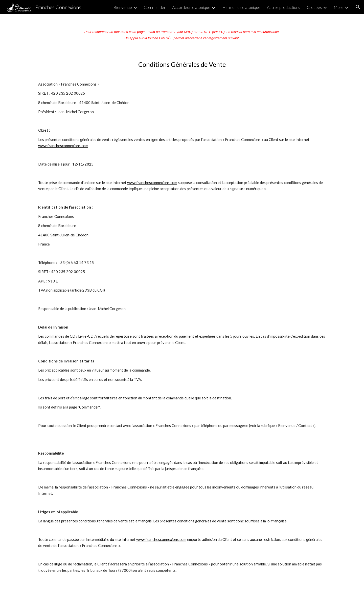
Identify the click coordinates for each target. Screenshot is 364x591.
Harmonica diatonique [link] (241, 7)
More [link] (339, 7)
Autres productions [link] (283, 7)
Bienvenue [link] (123, 7)
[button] (358, 7)
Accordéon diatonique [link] (191, 7)
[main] (182, 33)
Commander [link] (155, 7)
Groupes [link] (314, 7)
